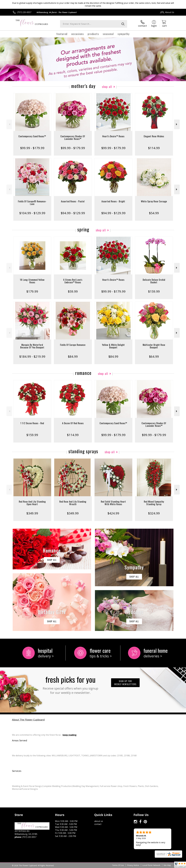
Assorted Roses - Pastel (73, 201)
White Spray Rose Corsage (154, 201)
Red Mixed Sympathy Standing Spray (154, 503)
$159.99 (154, 291)
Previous (9, 124)
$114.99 (154, 148)
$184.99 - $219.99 (32, 356)
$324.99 (154, 513)
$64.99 (154, 356)
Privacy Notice (133, 865)
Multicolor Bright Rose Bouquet (154, 346)
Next (177, 124)
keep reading (70, 735)
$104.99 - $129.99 (32, 213)
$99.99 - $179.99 (32, 148)
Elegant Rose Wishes (154, 136)
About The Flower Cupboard (28, 720)
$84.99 (73, 356)
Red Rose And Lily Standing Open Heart (32, 503)
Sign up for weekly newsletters (125, 683)
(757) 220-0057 (24, 12)
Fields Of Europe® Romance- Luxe (32, 203)
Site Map (167, 865)
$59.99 (73, 291)
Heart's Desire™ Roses (113, 136)
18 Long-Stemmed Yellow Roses (32, 281)
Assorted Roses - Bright (113, 201)
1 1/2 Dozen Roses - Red (32, 423)
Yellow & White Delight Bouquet (113, 346)
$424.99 (113, 513)
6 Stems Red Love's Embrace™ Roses (73, 281)
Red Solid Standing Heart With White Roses (113, 503)
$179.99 (32, 291)
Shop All (107, 87)
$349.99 (32, 513)
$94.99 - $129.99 (73, 213)
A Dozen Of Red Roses (73, 423)
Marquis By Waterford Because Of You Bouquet (32, 346)
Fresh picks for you (70, 684)
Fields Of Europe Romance (73, 345)
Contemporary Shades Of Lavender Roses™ (73, 138)
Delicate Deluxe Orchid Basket (154, 281)
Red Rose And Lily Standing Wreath (73, 503)
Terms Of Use (118, 865)
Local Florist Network (151, 865)
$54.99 (154, 213)
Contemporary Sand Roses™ (32, 136)
